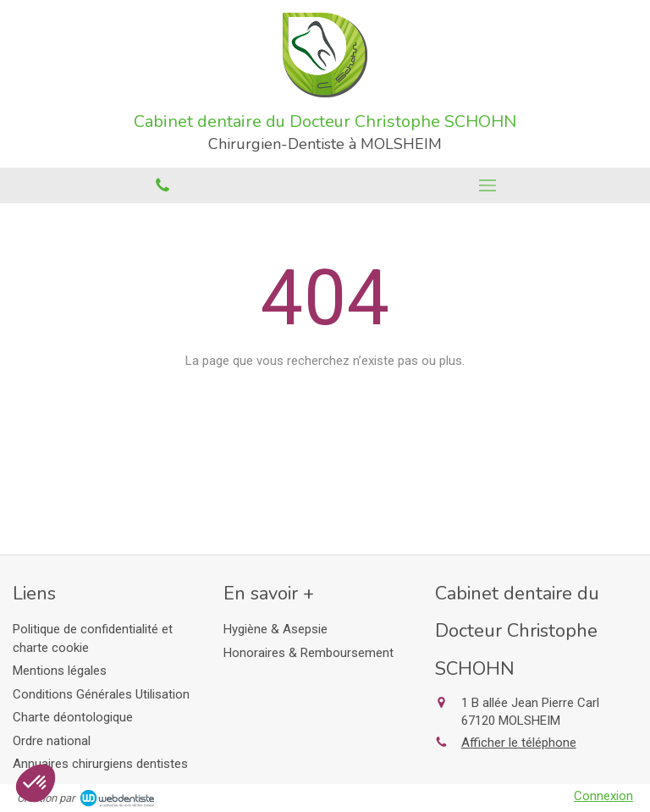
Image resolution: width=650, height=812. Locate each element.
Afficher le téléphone (519, 743)
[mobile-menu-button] (487, 185)
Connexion (603, 796)
